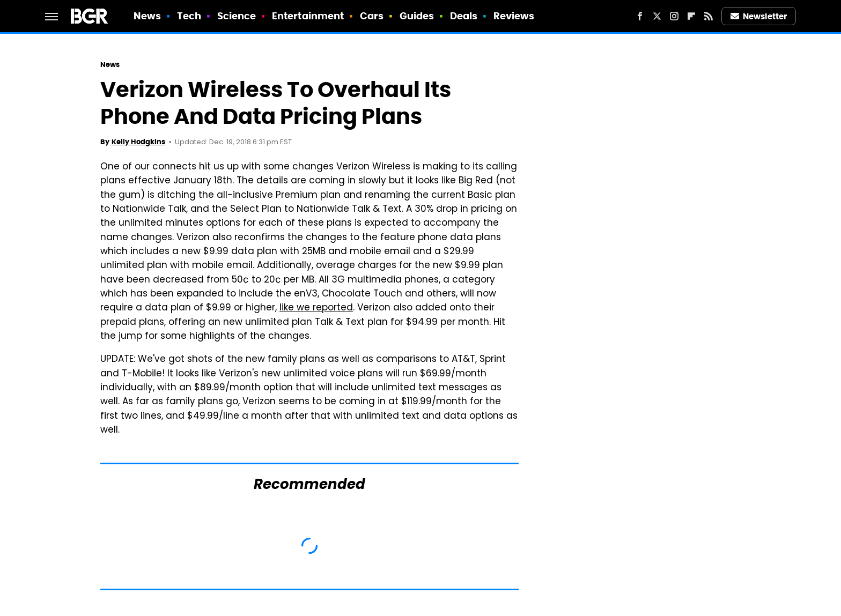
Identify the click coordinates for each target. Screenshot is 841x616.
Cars (372, 16)
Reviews (514, 16)
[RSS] (709, 16)
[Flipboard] (691, 16)
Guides (417, 16)
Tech (189, 16)
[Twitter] (657, 16)
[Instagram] (674, 16)
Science (237, 16)
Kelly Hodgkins (138, 142)
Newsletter (759, 16)
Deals (464, 16)
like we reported (316, 308)
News (147, 16)
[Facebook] (640, 16)
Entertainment (308, 16)
